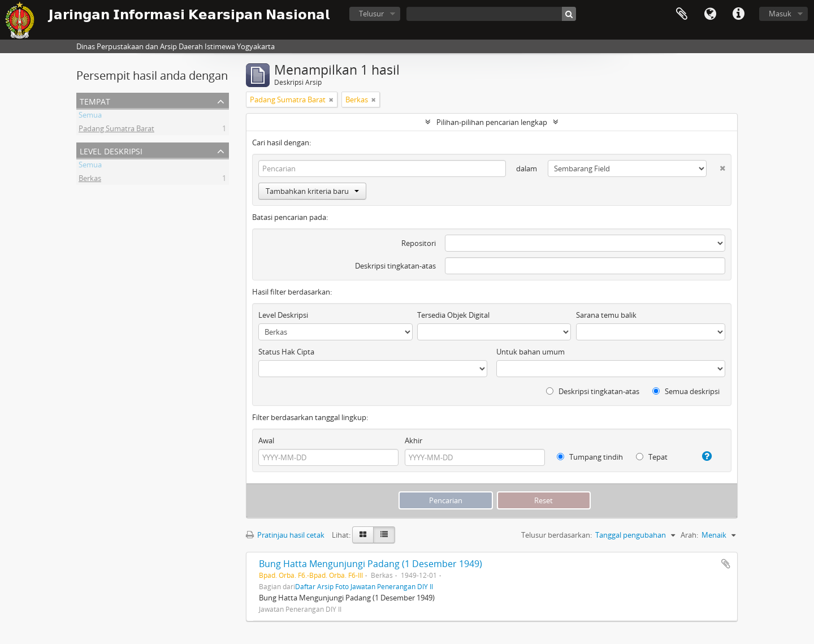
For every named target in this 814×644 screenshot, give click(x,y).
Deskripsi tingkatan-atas (395, 266)
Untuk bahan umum (531, 352)
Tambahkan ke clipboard (726, 564)
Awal (266, 440)
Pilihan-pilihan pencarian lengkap (492, 122)
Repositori (419, 243)
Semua (90, 116)
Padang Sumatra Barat (116, 130)
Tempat (95, 100)
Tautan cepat (738, 14)
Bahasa (710, 14)
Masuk (780, 14)
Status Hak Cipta (286, 352)
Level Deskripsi (111, 150)
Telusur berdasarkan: (557, 535)
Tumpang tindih (590, 457)
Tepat (652, 457)
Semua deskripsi (686, 391)
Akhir (414, 440)
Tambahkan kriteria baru (312, 191)
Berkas (90, 180)
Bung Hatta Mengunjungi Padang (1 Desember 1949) (371, 564)
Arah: (689, 535)
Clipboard (682, 14)
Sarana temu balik (606, 315)
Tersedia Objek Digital (453, 315)
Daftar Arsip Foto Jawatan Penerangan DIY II (364, 586)
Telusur (371, 14)
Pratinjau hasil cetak (285, 535)
